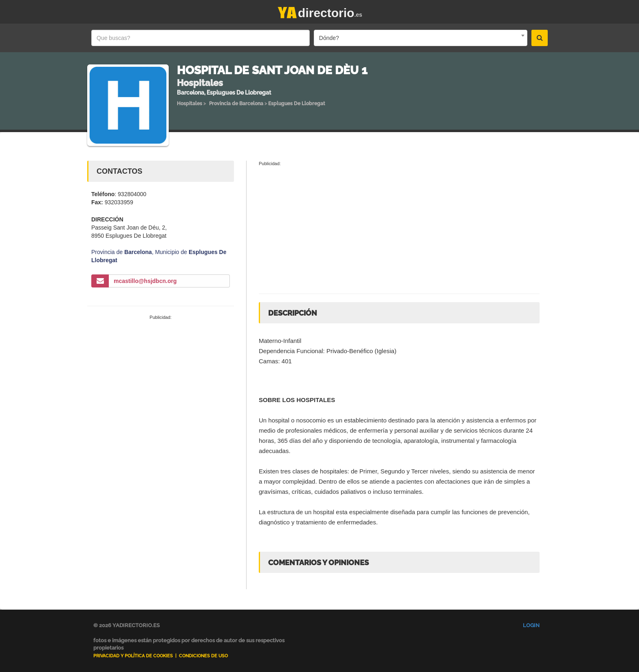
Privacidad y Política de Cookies (133, 656)
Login (531, 625)
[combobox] (421, 38)
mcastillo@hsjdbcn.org (145, 281)
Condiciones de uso (203, 656)
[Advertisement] (161, 382)
